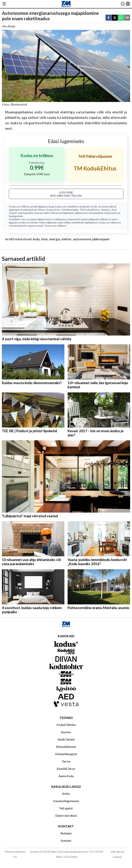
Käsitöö (106, 210)
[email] (127, 18)
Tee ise (66, 761)
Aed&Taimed (66, 739)
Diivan (41, 210)
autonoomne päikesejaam (91, 239)
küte (45, 239)
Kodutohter (53, 210)
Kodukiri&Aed (29, 210)
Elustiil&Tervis (66, 769)
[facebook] (109, 18)
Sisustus (66, 732)
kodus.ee (61, 206)
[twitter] (115, 18)
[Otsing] (123, 4)
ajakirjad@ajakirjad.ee (76, 852)
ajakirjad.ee (91, 222)
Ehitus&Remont (66, 747)
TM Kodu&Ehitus (90, 210)
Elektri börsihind (66, 816)
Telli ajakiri (66, 808)
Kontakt (66, 840)
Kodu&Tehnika (66, 725)
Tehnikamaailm (70, 210)
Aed (114, 210)
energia (55, 239)
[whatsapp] (121, 18)
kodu (36, 239)
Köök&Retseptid (66, 754)
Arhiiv (66, 794)
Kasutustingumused (66, 801)
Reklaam (66, 833)
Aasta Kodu (66, 776)
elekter (66, 239)
